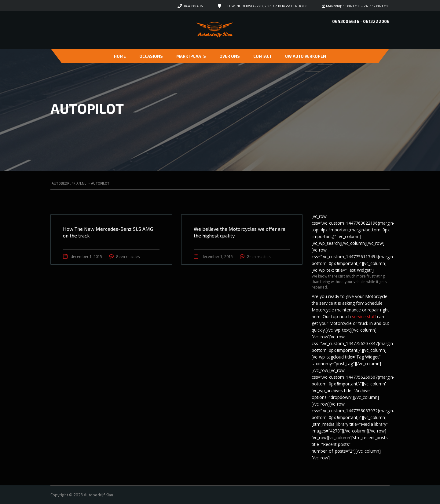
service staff (364, 316)
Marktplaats (191, 56)
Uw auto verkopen (306, 56)
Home (120, 56)
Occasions (151, 56)
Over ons (230, 56)
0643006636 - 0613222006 (361, 21)
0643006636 (193, 6)
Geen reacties (128, 257)
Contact (262, 56)
